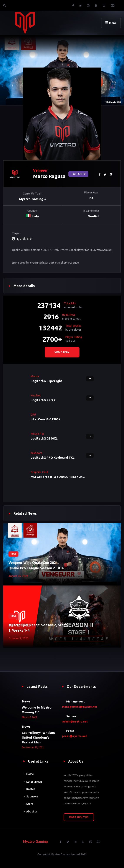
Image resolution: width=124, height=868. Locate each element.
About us (32, 811)
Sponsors (32, 796)
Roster (31, 789)
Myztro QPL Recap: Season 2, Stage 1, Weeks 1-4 (38, 628)
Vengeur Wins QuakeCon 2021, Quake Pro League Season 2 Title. (37, 565)
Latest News (34, 782)
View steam (62, 352)
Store (30, 804)
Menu (111, 23)
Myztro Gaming (33, 199)
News (13, 554)
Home (30, 774)
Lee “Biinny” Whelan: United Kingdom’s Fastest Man (39, 737)
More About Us (79, 817)
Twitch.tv (78, 174)
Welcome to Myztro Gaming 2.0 (37, 710)
